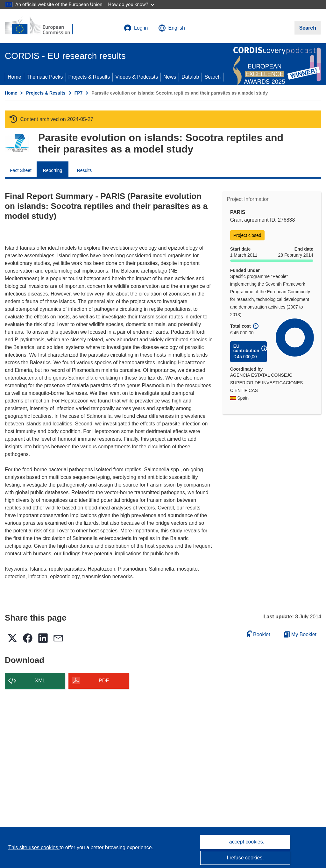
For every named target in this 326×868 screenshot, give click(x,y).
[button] (172, 28)
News (170, 77)
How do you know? (131, 4)
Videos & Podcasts (137, 77)
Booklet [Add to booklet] (259, 633)
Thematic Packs (45, 77)
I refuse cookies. (245, 858)
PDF (104, 681)
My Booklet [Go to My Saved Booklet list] (300, 634)
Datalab (190, 77)
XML (40, 681)
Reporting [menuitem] (53, 170)
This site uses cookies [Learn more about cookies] (34, 847)
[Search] (308, 28)
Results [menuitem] (85, 170)
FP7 (79, 93)
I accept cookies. (245, 842)
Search (213, 77)
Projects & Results (89, 77)
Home (14, 77)
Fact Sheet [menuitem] (21, 170)
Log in (136, 28)
